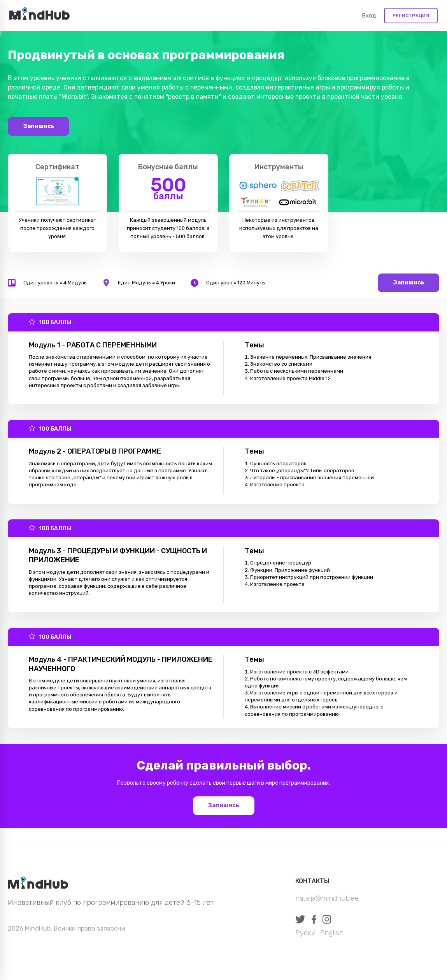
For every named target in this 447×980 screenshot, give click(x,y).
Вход (369, 16)
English (332, 933)
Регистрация (411, 16)
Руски (305, 933)
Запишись (39, 126)
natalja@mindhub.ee (327, 898)
